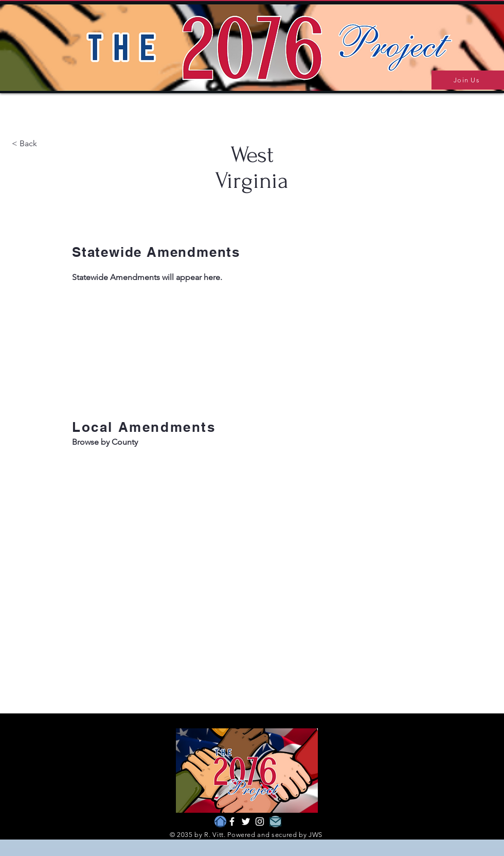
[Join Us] (468, 80)
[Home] (220, 822)
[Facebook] (232, 822)
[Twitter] (246, 822)
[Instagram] (260, 822)
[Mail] (275, 822)
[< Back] (48, 144)
